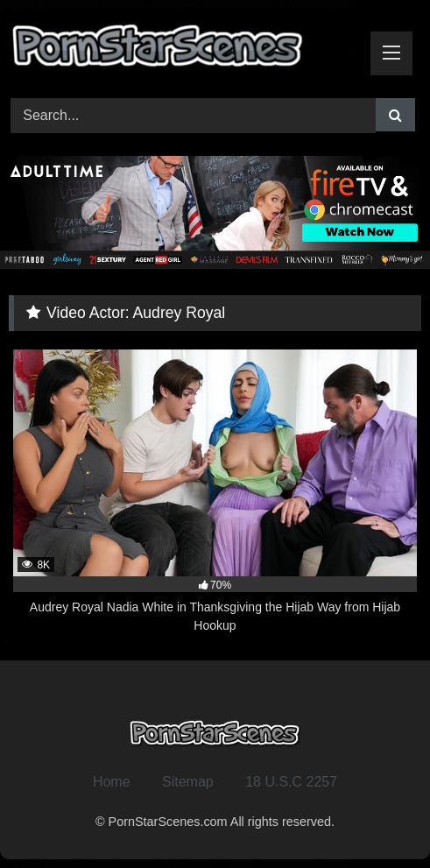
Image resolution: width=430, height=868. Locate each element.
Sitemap (188, 782)
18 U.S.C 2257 (291, 782)
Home (112, 782)
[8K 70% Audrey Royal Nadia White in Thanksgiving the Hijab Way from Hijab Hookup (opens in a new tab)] (215, 492)
